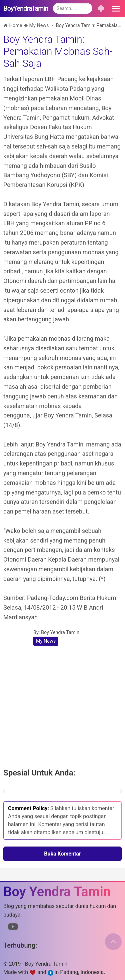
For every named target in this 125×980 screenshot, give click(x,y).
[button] (115, 8)
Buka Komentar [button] (62, 854)
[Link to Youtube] (13, 928)
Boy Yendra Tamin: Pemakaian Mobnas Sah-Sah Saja (58, 51)
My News (46, 641)
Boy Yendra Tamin (60, 632)
